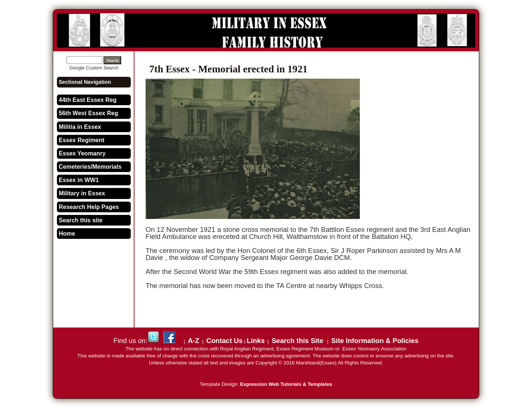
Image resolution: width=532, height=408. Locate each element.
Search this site (81, 220)
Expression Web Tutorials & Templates (286, 384)
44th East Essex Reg (88, 100)
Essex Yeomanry (82, 153)
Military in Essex (82, 193)
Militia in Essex (80, 127)
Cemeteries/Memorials (90, 167)
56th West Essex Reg (88, 113)
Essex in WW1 (79, 180)
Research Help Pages (89, 207)
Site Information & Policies (375, 341)
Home (67, 234)
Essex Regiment (82, 140)
